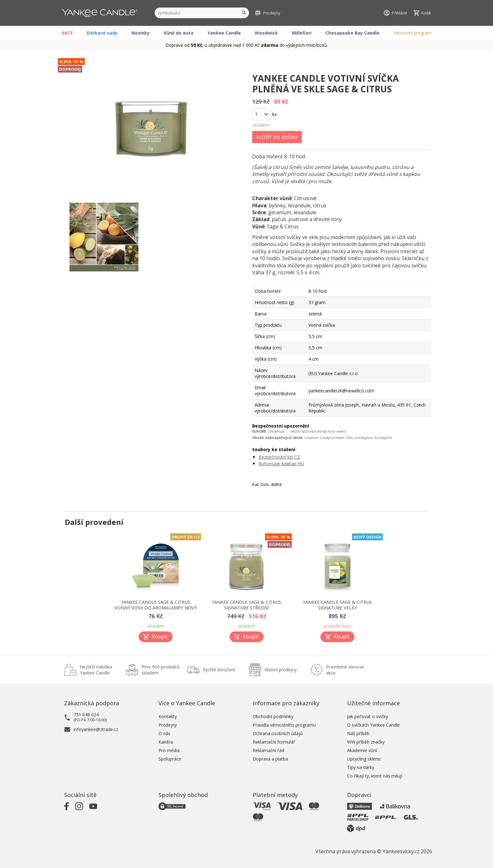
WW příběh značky (366, 742)
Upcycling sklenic (364, 759)
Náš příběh (358, 733)
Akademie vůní (362, 750)
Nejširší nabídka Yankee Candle (96, 670)
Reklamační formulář (274, 742)
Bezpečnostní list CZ (279, 457)
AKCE (67, 33)
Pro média (169, 750)
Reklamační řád (269, 750)
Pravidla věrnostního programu (284, 725)
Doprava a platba (270, 759)
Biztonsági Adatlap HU (281, 464)
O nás (164, 733)
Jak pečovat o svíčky (368, 716)
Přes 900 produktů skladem (161, 670)
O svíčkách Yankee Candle (374, 725)
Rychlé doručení (219, 670)
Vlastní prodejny (281, 670)
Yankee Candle (224, 33)
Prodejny (168, 725)
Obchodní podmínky (273, 716)
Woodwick (266, 33)
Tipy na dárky (361, 767)
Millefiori (302, 33)
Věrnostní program (412, 33)
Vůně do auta (178, 33)
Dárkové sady (102, 33)
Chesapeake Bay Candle (352, 33)
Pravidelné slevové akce (345, 670)
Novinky (141, 33)
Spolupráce (170, 759)
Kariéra (166, 742)
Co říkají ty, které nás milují (375, 776)
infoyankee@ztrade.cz (96, 729)
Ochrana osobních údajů (278, 733)
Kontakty (168, 716)
